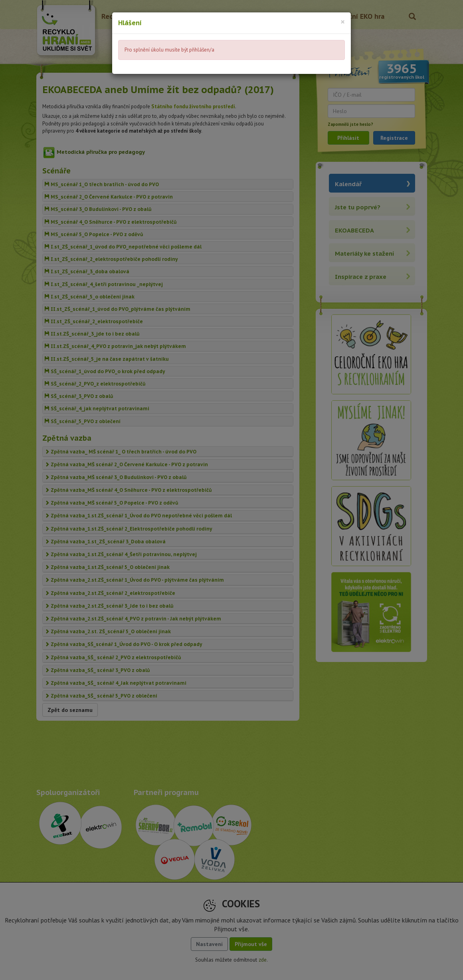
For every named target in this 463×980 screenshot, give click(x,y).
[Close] (343, 22)
